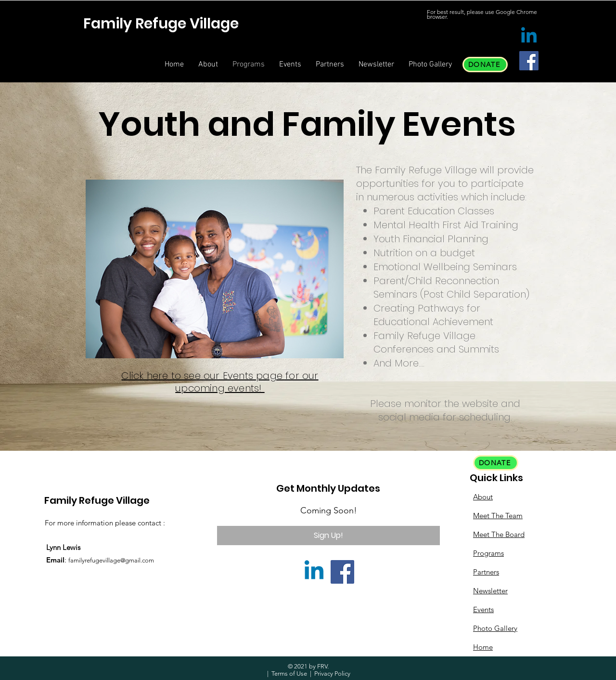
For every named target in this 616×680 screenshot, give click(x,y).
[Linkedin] (529, 37)
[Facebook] (529, 61)
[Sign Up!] (328, 536)
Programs (488, 553)
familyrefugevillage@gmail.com (111, 560)
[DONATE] (485, 65)
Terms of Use (289, 673)
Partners (486, 572)
